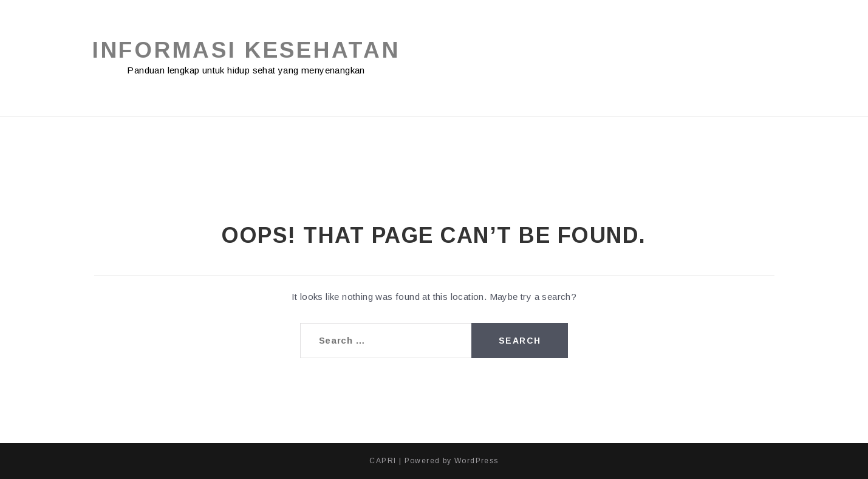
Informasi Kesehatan (246, 50)
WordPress (477, 461)
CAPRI (383, 461)
